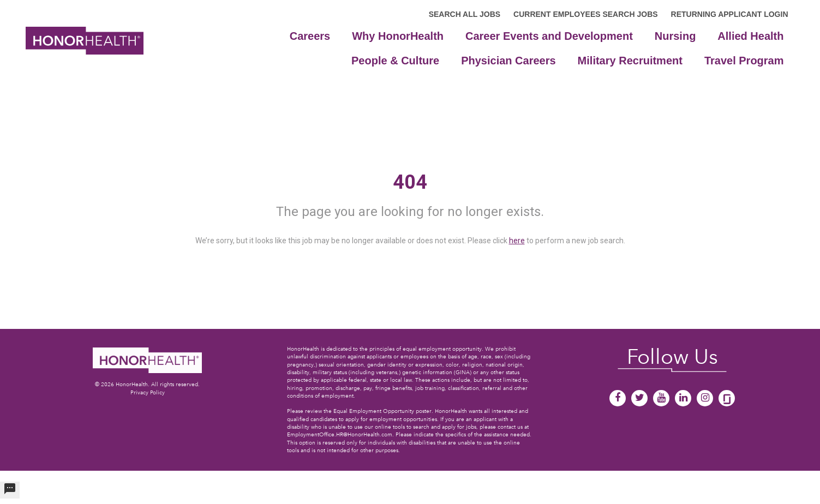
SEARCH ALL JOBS (465, 14)
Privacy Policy (148, 392)
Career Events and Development (549, 36)
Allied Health (750, 36)
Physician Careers (508, 61)
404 (410, 182)
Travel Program (744, 61)
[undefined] (10, 490)
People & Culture (395, 61)
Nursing (675, 36)
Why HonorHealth (398, 36)
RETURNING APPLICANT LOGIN (730, 14)
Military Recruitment (630, 61)
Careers (310, 36)
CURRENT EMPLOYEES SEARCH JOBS (585, 14)
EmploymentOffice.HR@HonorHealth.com (340, 434)
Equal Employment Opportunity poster (382, 411)
